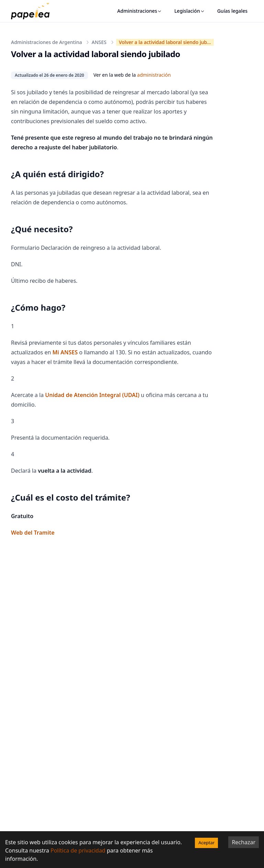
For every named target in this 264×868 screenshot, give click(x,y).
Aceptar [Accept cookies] (206, 843)
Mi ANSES (65, 352)
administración (154, 75)
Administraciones (140, 11)
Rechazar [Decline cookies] (244, 842)
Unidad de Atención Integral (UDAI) (92, 395)
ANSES (99, 42)
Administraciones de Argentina (46, 42)
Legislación (190, 11)
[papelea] (34, 11)
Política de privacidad (78, 850)
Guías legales (232, 11)
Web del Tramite (33, 533)
